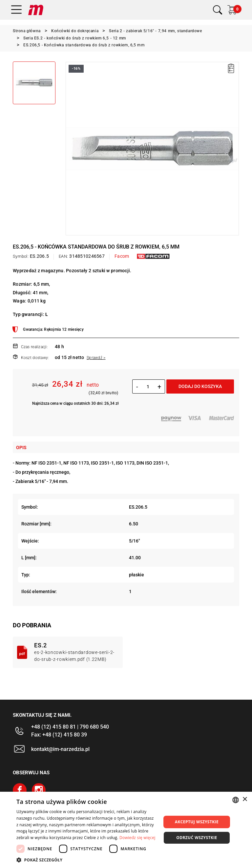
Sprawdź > (96, 358)
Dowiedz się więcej (137, 838)
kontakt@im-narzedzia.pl (60, 749)
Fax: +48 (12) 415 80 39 (59, 735)
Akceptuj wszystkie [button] (197, 822)
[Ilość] (148, 387)
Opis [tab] (21, 447)
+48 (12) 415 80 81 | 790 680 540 (70, 727)
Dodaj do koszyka (200, 386)
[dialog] (126, 830)
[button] (87, 860)
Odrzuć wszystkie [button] (197, 838)
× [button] (245, 799)
